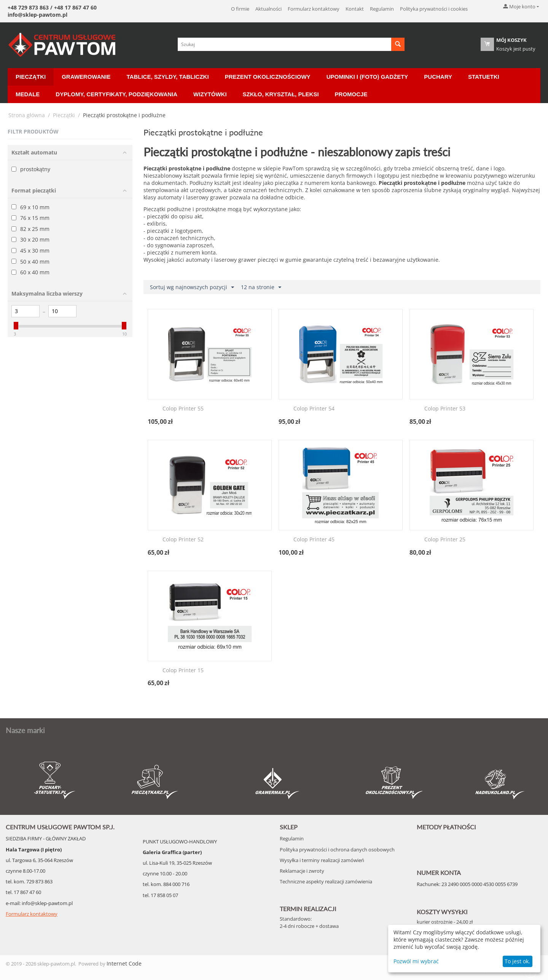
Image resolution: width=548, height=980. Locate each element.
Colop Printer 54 (314, 409)
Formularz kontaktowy (314, 9)
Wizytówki (210, 94)
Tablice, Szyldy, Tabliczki (168, 77)
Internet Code (124, 963)
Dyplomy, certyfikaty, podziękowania (116, 94)
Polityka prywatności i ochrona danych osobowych (337, 850)
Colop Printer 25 (445, 540)
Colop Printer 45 (314, 540)
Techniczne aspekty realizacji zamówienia (326, 881)
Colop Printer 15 (183, 671)
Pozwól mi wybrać (416, 961)
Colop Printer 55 (183, 409)
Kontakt (355, 9)
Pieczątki (31, 77)
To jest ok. (517, 961)
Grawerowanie (86, 77)
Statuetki (484, 77)
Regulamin (382, 9)
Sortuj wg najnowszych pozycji (192, 287)
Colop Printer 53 (445, 409)
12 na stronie (261, 287)
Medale (28, 94)
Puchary (438, 77)
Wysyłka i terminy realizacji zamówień (322, 860)
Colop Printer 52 (183, 540)
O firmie (240, 9)
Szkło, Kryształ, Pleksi (281, 94)
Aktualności (268, 9)
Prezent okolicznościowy (268, 77)
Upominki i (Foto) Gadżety (367, 77)
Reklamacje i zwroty (302, 871)
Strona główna (27, 115)
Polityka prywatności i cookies (434, 9)
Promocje (351, 94)
